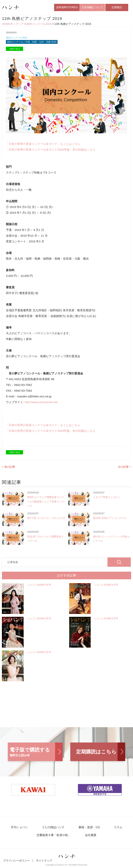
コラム (116, 828)
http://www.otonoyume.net (41, 403)
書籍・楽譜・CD (89, 828)
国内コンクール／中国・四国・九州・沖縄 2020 (34, 43)
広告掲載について (92, 7)
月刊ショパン (21, 828)
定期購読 (117, 7)
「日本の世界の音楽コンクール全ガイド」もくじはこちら (43, 145)
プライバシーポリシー (16, 862)
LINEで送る (15, 50)
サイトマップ (44, 862)
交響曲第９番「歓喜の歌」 (55, 836)
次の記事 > (124, 468)
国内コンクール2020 (39, 24)
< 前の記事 (8, 468)
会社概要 (91, 836)
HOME (6, 24)
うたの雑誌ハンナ (54, 828)
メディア (18, 24)
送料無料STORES (67, 7)
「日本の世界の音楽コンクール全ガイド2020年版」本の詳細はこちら (50, 150)
